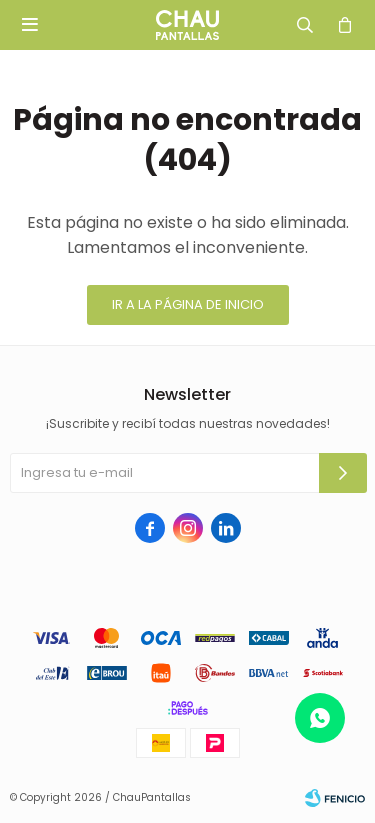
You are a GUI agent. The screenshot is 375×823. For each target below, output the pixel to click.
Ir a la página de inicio (188, 304)
